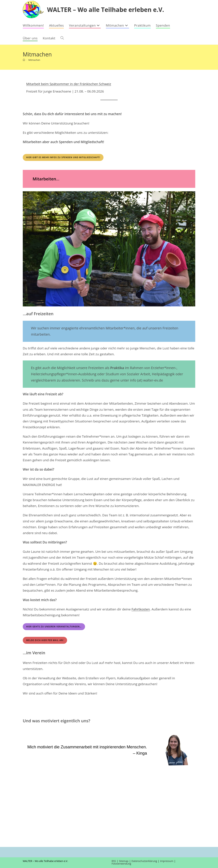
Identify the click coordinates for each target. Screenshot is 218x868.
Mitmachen (34, 60)
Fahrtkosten (141, 609)
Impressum (167, 861)
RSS (114, 861)
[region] (109, 780)
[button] (5, 780)
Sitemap (124, 861)
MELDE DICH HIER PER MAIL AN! (45, 640)
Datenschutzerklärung (144, 861)
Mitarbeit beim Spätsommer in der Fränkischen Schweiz (69, 84)
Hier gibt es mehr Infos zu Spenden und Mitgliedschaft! (63, 157)
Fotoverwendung (121, 864)
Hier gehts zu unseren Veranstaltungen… (54, 627)
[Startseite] (24, 60)
